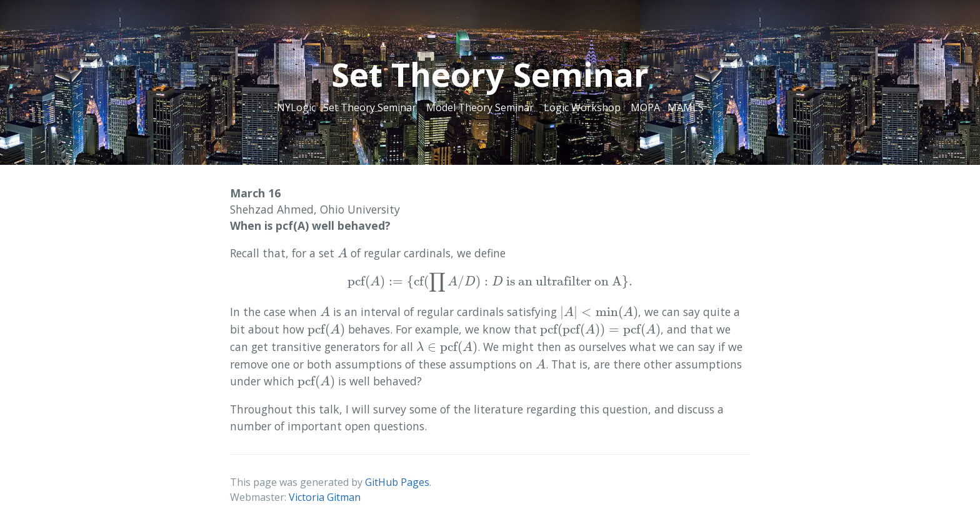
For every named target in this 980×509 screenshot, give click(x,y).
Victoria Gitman (325, 497)
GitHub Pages (397, 482)
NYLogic (296, 107)
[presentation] (342, 253)
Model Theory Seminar (480, 107)
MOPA (645, 107)
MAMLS (686, 107)
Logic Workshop (582, 107)
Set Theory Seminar (370, 107)
